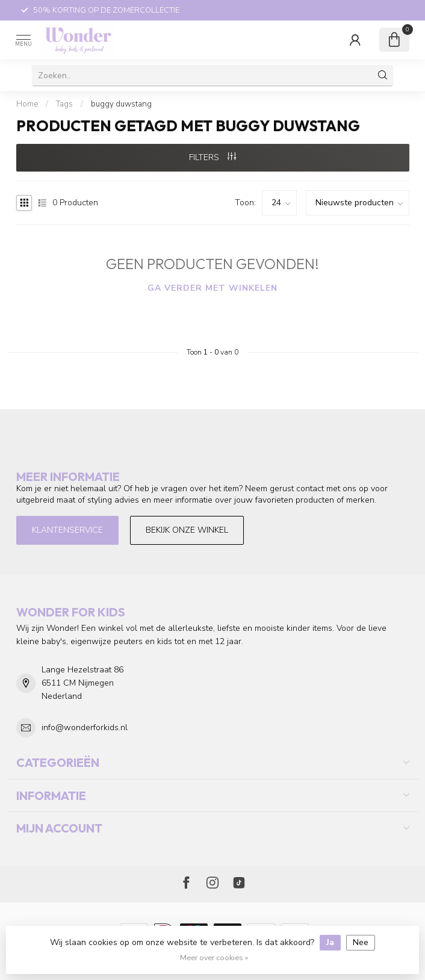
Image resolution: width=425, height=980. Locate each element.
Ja (330, 942)
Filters (212, 157)
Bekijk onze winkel (187, 530)
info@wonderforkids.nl (85, 727)
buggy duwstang (121, 104)
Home (27, 104)
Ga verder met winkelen (212, 288)
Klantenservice (67, 530)
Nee (361, 942)
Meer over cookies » (214, 957)
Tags (64, 104)
